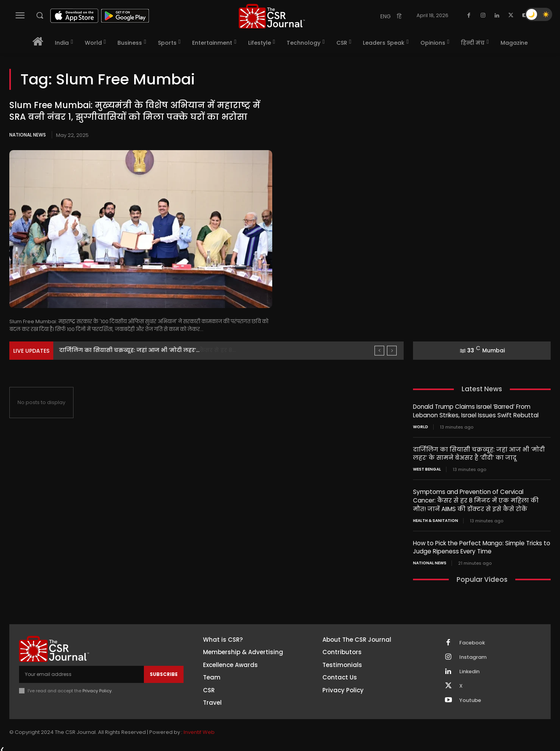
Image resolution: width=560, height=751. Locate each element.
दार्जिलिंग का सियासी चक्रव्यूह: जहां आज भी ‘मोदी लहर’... (129, 350)
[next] (392, 351)
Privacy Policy (97, 688)
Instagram (473, 655)
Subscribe (164, 671)
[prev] (379, 351)
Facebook (472, 640)
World (421, 426)
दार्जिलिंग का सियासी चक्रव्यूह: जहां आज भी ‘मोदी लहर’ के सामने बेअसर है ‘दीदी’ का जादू (478, 453)
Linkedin (469, 669)
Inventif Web (199, 729)
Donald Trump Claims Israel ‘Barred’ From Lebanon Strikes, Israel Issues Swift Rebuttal (476, 411)
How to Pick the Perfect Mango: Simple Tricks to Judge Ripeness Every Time (482, 545)
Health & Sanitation (436, 518)
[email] (81, 672)
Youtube (470, 698)
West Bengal (427, 468)
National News (28, 135)
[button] (40, 15)
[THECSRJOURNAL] (272, 16)
